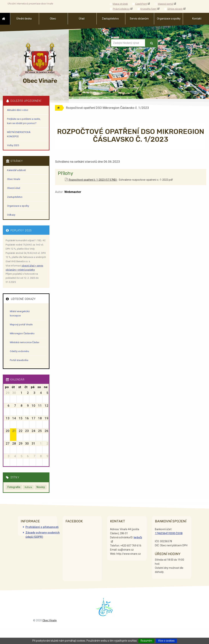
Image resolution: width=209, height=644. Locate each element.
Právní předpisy (120, 9)
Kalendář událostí (16, 170)
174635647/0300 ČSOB (169, 533)
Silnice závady (173, 9)
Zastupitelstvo (15, 197)
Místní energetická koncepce (20, 313)
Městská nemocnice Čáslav (25, 342)
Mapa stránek (119, 4)
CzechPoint (139, 4)
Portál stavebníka (19, 360)
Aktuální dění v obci (18, 110)
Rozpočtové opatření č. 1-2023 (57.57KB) (91, 180)
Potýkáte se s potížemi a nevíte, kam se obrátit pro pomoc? (24, 121)
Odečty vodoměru (19, 351)
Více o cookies (166, 641)
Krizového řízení (147, 9)
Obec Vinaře (14, 179)
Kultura (28, 487)
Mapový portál (164, 4)
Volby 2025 (13, 145)
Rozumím (146, 641)
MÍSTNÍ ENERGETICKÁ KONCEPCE (19, 134)
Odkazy (11, 215)
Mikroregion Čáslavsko (22, 333)
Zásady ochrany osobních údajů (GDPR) (43, 535)
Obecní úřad (14, 188)
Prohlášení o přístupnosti (42, 527)
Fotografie (14, 487)
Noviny (41, 487)
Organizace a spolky (18, 206)
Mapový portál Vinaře (21, 325)
